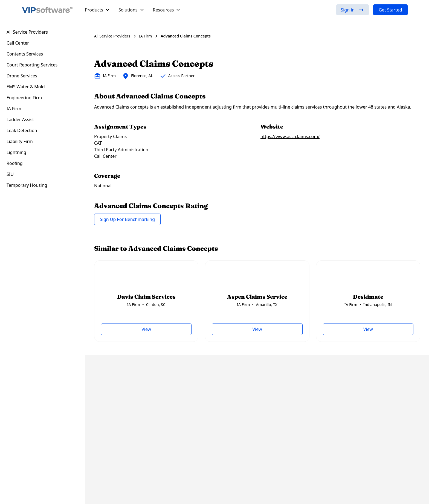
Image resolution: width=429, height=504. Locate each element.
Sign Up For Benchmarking (127, 219)
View (146, 329)
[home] (48, 10)
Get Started (390, 10)
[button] (97, 10)
